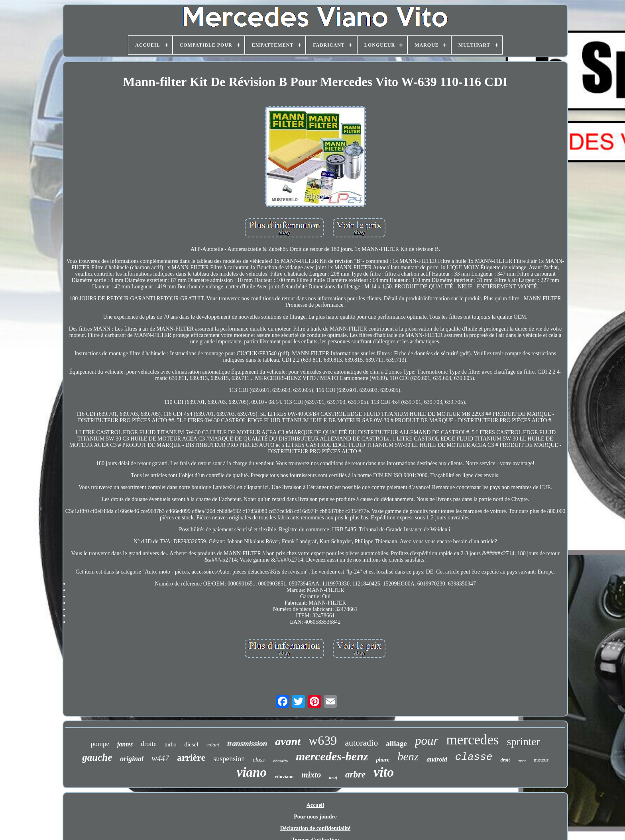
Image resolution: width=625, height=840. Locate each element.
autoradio (361, 743)
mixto (311, 775)
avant (288, 741)
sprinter (523, 742)
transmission (247, 743)
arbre (355, 774)
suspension (229, 759)
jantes (125, 744)
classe (474, 757)
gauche (97, 757)
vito (384, 772)
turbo (171, 745)
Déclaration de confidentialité (315, 828)
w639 (323, 740)
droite (149, 744)
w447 (160, 758)
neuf (333, 777)
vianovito (280, 761)
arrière (191, 758)
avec (522, 761)
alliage (396, 743)
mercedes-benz (332, 756)
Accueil (315, 805)
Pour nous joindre (315, 817)
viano (252, 772)
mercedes (473, 740)
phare (383, 760)
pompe (100, 744)
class (259, 760)
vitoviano (284, 777)
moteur (541, 760)
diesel (191, 744)
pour (427, 741)
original (132, 759)
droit (505, 760)
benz (408, 756)
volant (213, 745)
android (437, 759)
